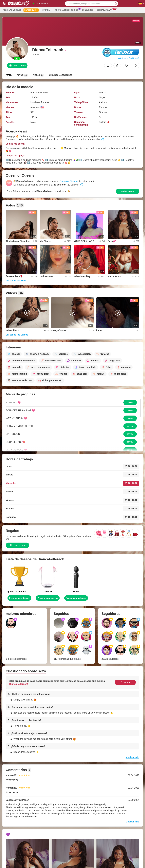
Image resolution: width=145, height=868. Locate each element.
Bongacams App (105, 10)
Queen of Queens (69, 181)
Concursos (88, 10)
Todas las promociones (68, 10)
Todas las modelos (12, 10)
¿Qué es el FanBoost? (129, 58)
